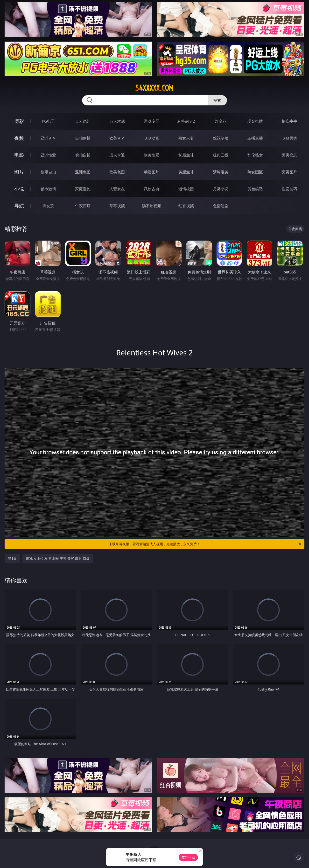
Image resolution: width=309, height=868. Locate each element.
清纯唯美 (221, 172)
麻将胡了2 (186, 121)
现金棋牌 (255, 121)
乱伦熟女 (255, 155)
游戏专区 (152, 121)
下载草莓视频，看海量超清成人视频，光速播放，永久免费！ (205, 544)
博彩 (19, 121)
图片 (19, 172)
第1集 (12, 558)
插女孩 (48, 206)
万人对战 (117, 121)
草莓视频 (117, 206)
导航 (19, 206)
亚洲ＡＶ (48, 138)
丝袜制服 (221, 138)
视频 (19, 138)
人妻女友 (117, 189)
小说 (19, 189)
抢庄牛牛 (289, 121)
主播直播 (255, 138)
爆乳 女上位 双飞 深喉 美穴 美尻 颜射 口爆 (58, 558)
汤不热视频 (152, 206)
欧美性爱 (152, 155)
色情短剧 (221, 206)
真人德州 (83, 121)
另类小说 (221, 189)
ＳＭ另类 (289, 138)
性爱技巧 (289, 189)
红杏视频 (186, 206)
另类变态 (289, 155)
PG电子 (48, 121)
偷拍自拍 (83, 155)
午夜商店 (83, 206)
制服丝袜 (186, 155)
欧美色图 (117, 172)
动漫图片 (152, 172)
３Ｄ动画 (152, 138)
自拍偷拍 (83, 138)
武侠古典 (152, 189)
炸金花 (221, 121)
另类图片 (289, 172)
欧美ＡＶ (117, 138)
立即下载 (188, 857)
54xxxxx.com (154, 88)
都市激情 (48, 189)
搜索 (217, 100)
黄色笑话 (255, 189)
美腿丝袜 (186, 172)
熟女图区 (255, 172)
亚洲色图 (83, 172)
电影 (19, 155)
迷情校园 (186, 189)
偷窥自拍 (48, 172)
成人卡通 (117, 155)
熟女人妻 (186, 138)
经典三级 (221, 155)
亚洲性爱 (48, 155)
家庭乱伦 (83, 189)
